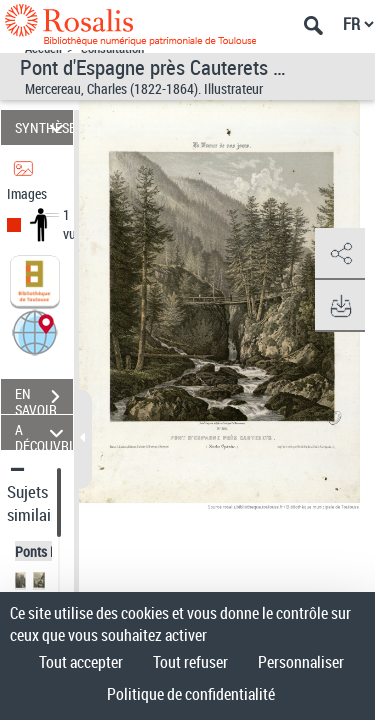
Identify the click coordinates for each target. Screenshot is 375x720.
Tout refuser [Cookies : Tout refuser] (190, 662)
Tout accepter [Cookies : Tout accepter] (81, 662)
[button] (35, 331)
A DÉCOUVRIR (44, 432)
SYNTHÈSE (44, 127)
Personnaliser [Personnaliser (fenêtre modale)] (301, 662)
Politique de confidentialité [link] (191, 694)
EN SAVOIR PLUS (44, 399)
